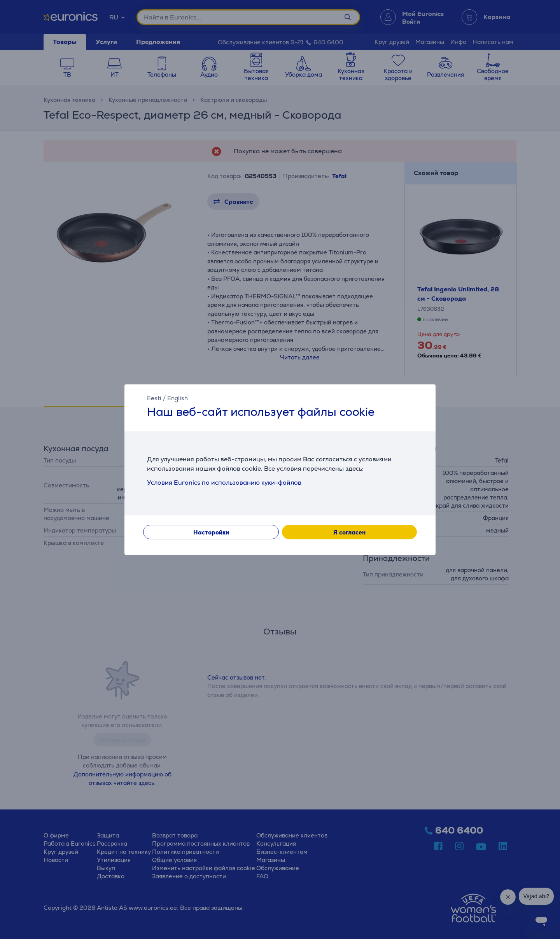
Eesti (154, 398)
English (178, 398)
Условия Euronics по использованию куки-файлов (224, 483)
